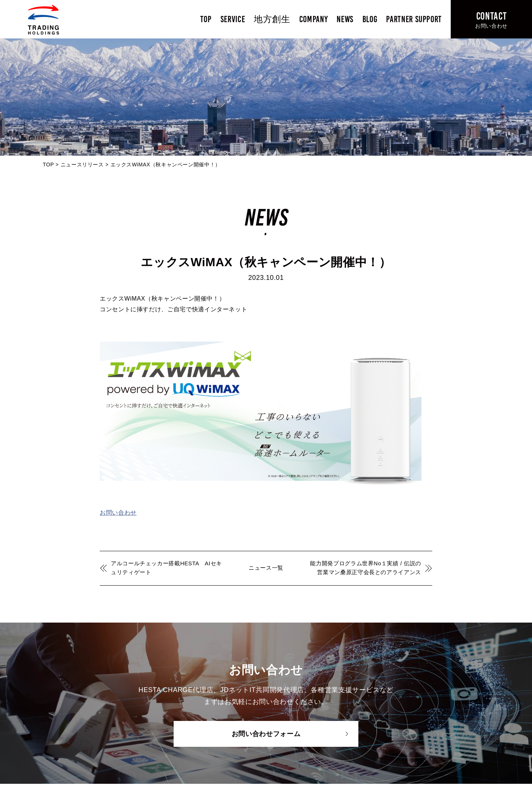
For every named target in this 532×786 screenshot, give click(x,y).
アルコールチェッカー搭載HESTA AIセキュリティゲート (166, 568)
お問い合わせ (118, 513)
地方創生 (272, 19)
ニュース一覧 (266, 568)
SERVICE (233, 19)
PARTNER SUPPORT (414, 19)
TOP (206, 19)
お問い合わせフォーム (266, 734)
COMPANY (313, 19)
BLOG (370, 19)
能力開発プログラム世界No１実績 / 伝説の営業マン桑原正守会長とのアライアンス (366, 568)
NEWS (345, 19)
